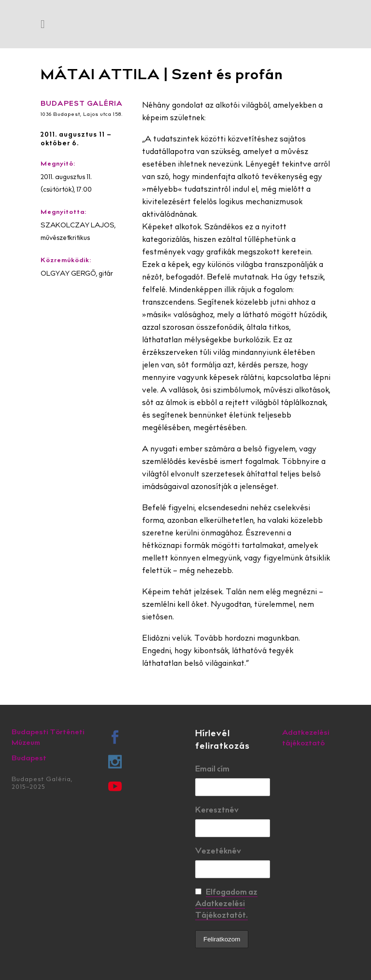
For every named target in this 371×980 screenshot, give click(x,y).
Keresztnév (217, 811)
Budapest (29, 759)
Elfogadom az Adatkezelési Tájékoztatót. (226, 904)
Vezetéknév (218, 852)
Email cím (212, 770)
